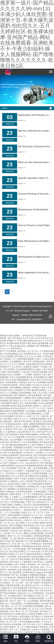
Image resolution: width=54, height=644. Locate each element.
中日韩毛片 (29, 453)
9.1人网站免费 (18, 437)
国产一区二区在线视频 (28, 601)
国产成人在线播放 (20, 575)
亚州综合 (28, 505)
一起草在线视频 (19, 549)
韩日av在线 (11, 380)
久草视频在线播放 (32, 604)
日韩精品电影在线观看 (41, 484)
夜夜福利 (10, 416)
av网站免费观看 (7, 466)
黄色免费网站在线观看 (20, 388)
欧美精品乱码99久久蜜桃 (17, 424)
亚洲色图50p (47, 580)
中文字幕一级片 (25, 468)
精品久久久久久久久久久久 (37, 520)
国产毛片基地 (12, 499)
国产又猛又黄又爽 (44, 591)
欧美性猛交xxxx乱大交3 (34, 525)
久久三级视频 (12, 393)
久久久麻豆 (9, 460)
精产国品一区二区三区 (12, 606)
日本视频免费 (22, 460)
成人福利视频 (16, 440)
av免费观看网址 (31, 497)
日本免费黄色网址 (34, 414)
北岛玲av (14, 531)
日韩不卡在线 (20, 479)
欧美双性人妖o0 (13, 427)
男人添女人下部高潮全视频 (12, 502)
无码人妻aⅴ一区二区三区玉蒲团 (24, 611)
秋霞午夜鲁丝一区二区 (20, 494)
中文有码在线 (10, 578)
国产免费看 (40, 578)
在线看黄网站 (12, 382)
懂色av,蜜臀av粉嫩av (29, 434)
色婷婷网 (12, 570)
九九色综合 (17, 367)
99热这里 (44, 627)
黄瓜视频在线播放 (26, 591)
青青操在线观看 (13, 585)
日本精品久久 (48, 585)
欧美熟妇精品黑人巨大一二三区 (32, 489)
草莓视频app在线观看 (32, 546)
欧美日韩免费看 (25, 570)
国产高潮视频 (16, 525)
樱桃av (27, 533)
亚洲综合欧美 (29, 572)
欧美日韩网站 (14, 372)
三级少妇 (26, 372)
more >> (22, 120)
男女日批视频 (7, 356)
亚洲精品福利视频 (42, 536)
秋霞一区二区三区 (8, 622)
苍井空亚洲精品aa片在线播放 (17, 619)
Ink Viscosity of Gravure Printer (35, 147)
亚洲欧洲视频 (37, 533)
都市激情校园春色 (41, 505)
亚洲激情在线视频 (38, 419)
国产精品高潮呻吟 (8, 593)
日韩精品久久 (35, 460)
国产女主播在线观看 (13, 453)
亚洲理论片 (5, 367)
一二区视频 (27, 375)
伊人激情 (36, 619)
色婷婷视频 (39, 377)
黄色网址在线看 (7, 554)
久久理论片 (15, 567)
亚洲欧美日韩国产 (32, 367)
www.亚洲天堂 (33, 463)
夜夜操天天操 (40, 375)
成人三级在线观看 (14, 604)
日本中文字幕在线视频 (20, 559)
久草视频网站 (16, 362)
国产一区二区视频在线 (20, 630)
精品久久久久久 (21, 419)
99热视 (9, 458)
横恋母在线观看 (39, 390)
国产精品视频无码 (40, 559)
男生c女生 (18, 429)
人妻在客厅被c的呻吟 (23, 421)
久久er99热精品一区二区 (37, 528)
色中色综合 (38, 562)
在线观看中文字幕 (22, 390)
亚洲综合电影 (14, 484)
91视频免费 (38, 518)
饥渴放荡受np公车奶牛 (10, 510)
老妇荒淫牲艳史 (40, 570)
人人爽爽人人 (16, 497)
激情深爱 (28, 562)
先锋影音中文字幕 (32, 632)
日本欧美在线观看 (39, 372)
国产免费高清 (20, 395)
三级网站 (27, 398)
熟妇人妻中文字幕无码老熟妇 (13, 598)
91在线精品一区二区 (9, 583)
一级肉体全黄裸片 (30, 510)
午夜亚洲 (8, 429)
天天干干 (32, 408)
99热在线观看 (14, 515)
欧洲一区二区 (33, 416)
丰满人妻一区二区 (44, 596)
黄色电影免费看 (41, 468)
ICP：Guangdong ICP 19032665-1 (27, 319)
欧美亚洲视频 (25, 393)
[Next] (12, 292)
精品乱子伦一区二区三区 (33, 512)
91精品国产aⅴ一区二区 (32, 515)
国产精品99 (19, 538)
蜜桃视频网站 (23, 380)
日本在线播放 (30, 440)
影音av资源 (30, 538)
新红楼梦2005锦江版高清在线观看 (17, 406)
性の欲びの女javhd (41, 385)
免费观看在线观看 (38, 575)
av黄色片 (36, 630)
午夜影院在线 (38, 494)
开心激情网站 (10, 489)
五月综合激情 (42, 437)
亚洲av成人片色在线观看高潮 (15, 588)
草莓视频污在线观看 (23, 447)
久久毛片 (42, 408)
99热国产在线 (6, 390)
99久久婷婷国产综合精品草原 (34, 481)
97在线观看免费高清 (25, 369)
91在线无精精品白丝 (13, 354)
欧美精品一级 (34, 564)
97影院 (31, 614)
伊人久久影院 (18, 476)
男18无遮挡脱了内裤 (31, 580)
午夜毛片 (4, 486)
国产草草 (28, 362)
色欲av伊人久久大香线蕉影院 (31, 593)
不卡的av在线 (34, 551)
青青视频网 (38, 606)
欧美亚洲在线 (26, 455)
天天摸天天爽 (47, 551)
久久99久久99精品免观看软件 (29, 554)
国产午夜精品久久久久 (15, 463)
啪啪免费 (7, 421)
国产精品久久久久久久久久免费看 (25, 401)
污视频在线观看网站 (31, 427)
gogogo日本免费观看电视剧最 (30, 466)
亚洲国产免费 (48, 401)
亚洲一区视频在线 (18, 486)
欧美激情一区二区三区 (28, 351)
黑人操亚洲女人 (27, 531)
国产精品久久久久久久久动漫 (28, 356)
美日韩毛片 (11, 473)
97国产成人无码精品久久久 (38, 502)
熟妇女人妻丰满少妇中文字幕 (25, 507)
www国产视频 (47, 604)
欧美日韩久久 (16, 562)
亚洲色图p (28, 606)
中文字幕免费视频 (30, 442)
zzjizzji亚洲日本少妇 (27, 432)
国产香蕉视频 (47, 463)
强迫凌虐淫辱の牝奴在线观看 (31, 557)
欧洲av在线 (45, 434)
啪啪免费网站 (18, 528)
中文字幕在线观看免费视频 (37, 541)
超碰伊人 (38, 406)
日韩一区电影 (20, 564)
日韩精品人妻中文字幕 (42, 388)
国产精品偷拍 (12, 434)
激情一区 (26, 484)
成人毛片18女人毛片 (32, 624)
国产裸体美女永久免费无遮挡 (13, 614)
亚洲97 (37, 583)
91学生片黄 (47, 619)
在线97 (41, 440)
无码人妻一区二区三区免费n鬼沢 (27, 544)
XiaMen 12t (37, 311)
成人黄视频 (30, 429)
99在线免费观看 (35, 395)
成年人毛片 (38, 393)
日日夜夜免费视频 (39, 473)
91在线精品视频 (45, 499)
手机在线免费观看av (43, 447)
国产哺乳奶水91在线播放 (37, 476)
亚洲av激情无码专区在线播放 (39, 364)
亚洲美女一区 (10, 359)
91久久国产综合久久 (29, 450)
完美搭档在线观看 (24, 492)
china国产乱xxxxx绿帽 (23, 458)
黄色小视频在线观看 (41, 398)
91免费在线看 (40, 492)
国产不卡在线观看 (8, 351)
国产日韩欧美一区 (40, 445)
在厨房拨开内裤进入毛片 (13, 403)
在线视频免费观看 (13, 398)
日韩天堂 (45, 416)
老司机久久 (21, 416)
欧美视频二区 (47, 630)
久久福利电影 (10, 432)
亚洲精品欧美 (24, 473)
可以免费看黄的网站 (9, 450)
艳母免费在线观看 (26, 359)
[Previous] (2, 292)
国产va (38, 458)
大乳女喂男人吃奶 (16, 414)
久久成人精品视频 (14, 572)
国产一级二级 (26, 583)
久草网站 (39, 453)
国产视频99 (29, 596)
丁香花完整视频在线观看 (29, 622)
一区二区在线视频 (12, 512)
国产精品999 (17, 541)
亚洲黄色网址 (39, 362)
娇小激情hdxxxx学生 (31, 585)
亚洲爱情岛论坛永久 (33, 354)
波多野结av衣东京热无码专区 (13, 408)
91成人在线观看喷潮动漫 (21, 377)
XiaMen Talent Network (32, 315)
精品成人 (19, 520)
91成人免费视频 (46, 403)
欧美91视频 (49, 354)
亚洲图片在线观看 (36, 479)
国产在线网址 (46, 507)
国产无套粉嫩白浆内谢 (38, 549)
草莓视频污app (33, 471)
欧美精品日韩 (33, 486)
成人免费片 (21, 523)
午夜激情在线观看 (10, 385)
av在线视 (12, 557)
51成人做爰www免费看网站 (18, 518)
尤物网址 (18, 505)
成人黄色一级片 (38, 567)
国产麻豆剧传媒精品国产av (18, 445)
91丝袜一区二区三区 (13, 533)
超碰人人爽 (41, 369)
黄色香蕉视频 (31, 403)
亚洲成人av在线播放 (13, 624)
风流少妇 (48, 406)
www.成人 (12, 591)
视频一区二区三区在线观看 (20, 536)
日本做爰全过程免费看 (36, 411)
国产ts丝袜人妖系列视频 (19, 617)
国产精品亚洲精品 (18, 551)
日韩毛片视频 (25, 385)
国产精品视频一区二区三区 (27, 609)
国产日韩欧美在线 (28, 499)
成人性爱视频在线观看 (43, 382)
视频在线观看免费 (26, 578)
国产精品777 (46, 611)
